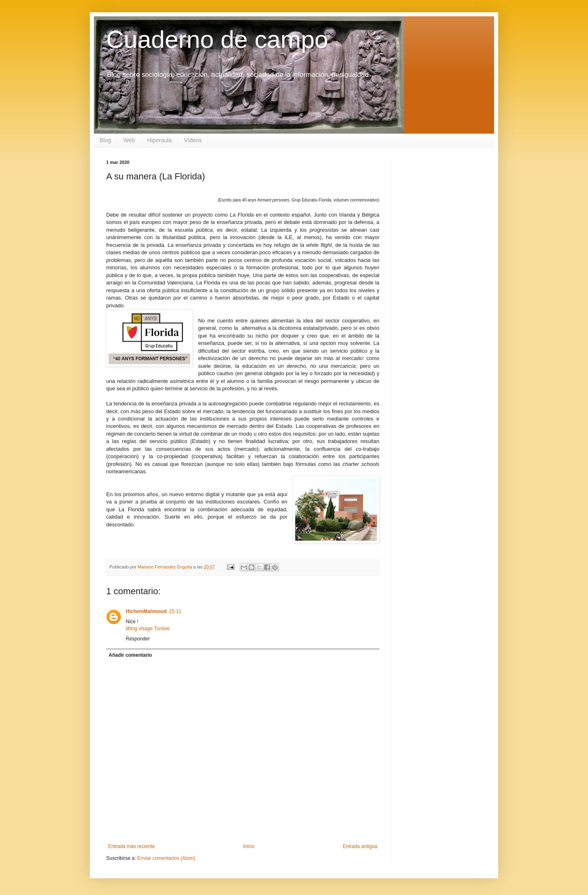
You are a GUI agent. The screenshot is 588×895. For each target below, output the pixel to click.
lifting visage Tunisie (148, 629)
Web (129, 140)
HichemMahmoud (146, 611)
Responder (138, 639)
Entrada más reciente (131, 846)
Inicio (249, 846)
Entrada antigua (360, 846)
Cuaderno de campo (217, 39)
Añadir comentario (130, 655)
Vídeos (193, 140)
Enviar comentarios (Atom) (166, 858)
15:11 (175, 611)
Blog (105, 140)
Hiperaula (160, 140)
